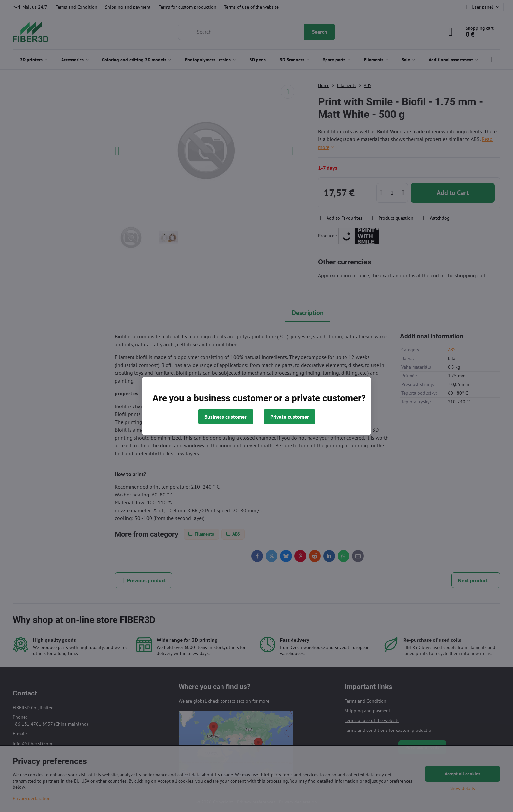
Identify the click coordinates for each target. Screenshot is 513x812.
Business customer (226, 417)
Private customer (290, 417)
